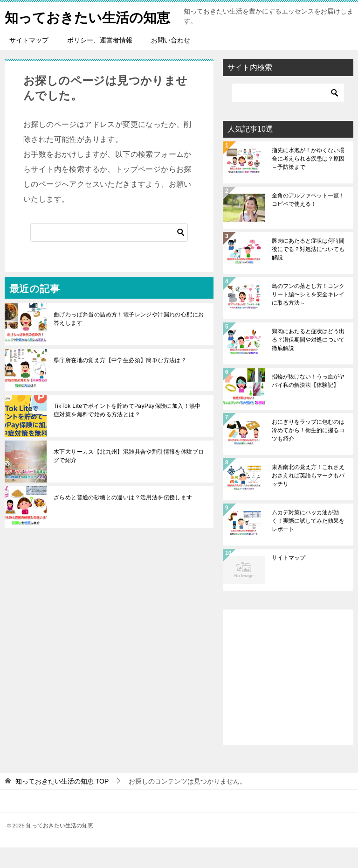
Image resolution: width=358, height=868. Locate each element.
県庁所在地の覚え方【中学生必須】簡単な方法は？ (120, 381)
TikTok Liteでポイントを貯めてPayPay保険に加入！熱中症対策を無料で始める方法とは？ (127, 431)
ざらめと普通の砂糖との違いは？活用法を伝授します (123, 518)
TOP (62, 802)
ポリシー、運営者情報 (100, 61)
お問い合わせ (171, 61)
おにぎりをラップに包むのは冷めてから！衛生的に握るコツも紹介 (308, 451)
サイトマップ (29, 61)
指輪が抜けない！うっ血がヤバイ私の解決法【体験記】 (308, 401)
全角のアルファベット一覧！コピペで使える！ (308, 220)
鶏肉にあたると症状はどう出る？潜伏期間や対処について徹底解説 (308, 360)
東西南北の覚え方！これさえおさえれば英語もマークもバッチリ (308, 496)
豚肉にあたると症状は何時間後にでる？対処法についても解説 (308, 270)
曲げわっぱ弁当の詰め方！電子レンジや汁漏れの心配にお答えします (129, 339)
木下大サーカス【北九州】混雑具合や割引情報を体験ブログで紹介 (129, 476)
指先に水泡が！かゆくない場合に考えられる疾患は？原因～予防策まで (308, 179)
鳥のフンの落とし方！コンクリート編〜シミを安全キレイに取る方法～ (308, 315)
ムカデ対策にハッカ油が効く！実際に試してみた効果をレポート (308, 541)
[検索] (109, 253)
